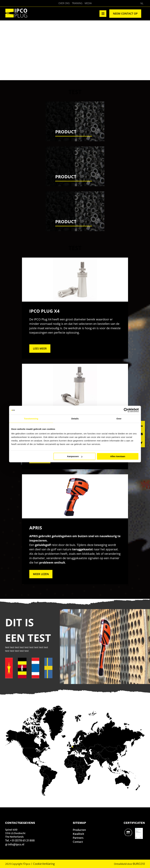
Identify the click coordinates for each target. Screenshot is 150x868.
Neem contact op (125, 14)
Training (77, 3)
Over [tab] (119, 419)
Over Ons (64, 3)
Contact (78, 842)
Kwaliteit (79, 834)
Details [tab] (75, 419)
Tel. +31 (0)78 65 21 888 (20, 840)
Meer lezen (41, 574)
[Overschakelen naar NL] (142, 3)
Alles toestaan (118, 456)
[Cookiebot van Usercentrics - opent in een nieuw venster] (126, 410)
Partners (78, 838)
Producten (79, 830)
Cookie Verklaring (44, 864)
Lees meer (40, 348)
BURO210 (139, 864)
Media (88, 3)
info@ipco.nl (16, 844)
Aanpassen (75, 456)
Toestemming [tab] (31, 419)
